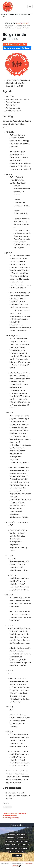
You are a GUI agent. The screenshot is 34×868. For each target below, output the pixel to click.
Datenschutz (29, 864)
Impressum (16, 866)
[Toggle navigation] (30, 7)
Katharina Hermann (23, 23)
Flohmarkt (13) (25, 845)
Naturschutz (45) (17, 855)
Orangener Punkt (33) (11, 848)
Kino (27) (8, 845)
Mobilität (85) (11, 834)
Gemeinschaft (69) (24, 848)
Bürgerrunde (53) (22, 834)
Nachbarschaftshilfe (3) (22, 841)
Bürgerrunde (7, 807)
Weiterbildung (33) (12, 838)
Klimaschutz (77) (23, 838)
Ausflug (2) (21, 852)
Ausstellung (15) (10, 841)
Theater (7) (13, 852)
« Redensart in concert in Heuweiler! (15, 813)
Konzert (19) (16, 845)
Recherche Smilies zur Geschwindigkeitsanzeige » (12, 817)
